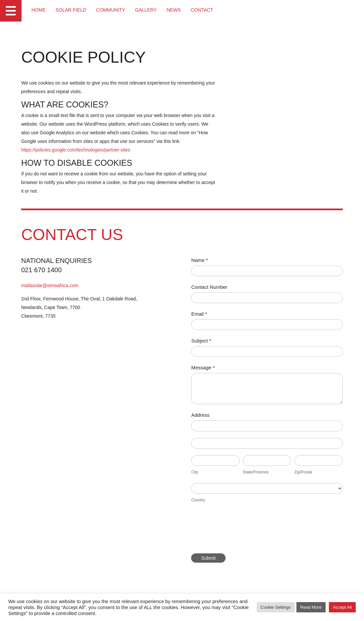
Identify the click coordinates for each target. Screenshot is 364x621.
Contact (200, 10)
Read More (311, 608)
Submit (213, 558)
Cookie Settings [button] (276, 608)
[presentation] (246, 531)
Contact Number (213, 287)
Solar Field (70, 10)
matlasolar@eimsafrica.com (50, 286)
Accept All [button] (342, 608)
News (172, 10)
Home (38, 10)
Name (204, 260)
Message (207, 368)
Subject (205, 341)
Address (205, 416)
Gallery (144, 10)
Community (110, 10)
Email (203, 314)
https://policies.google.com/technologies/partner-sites (76, 150)
